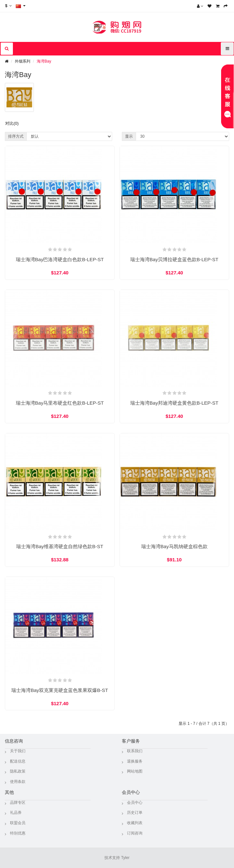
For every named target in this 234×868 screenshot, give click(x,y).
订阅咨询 (135, 833)
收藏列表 (135, 823)
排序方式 (16, 136)
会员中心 (135, 803)
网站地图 (135, 771)
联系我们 (135, 751)
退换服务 (135, 761)
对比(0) (12, 123)
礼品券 (16, 813)
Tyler (125, 858)
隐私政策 (18, 771)
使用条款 (18, 782)
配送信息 (18, 761)
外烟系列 (23, 61)
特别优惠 (18, 833)
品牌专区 (18, 803)
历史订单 (135, 813)
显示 (129, 136)
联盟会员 (18, 823)
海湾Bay (44, 61)
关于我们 (18, 751)
